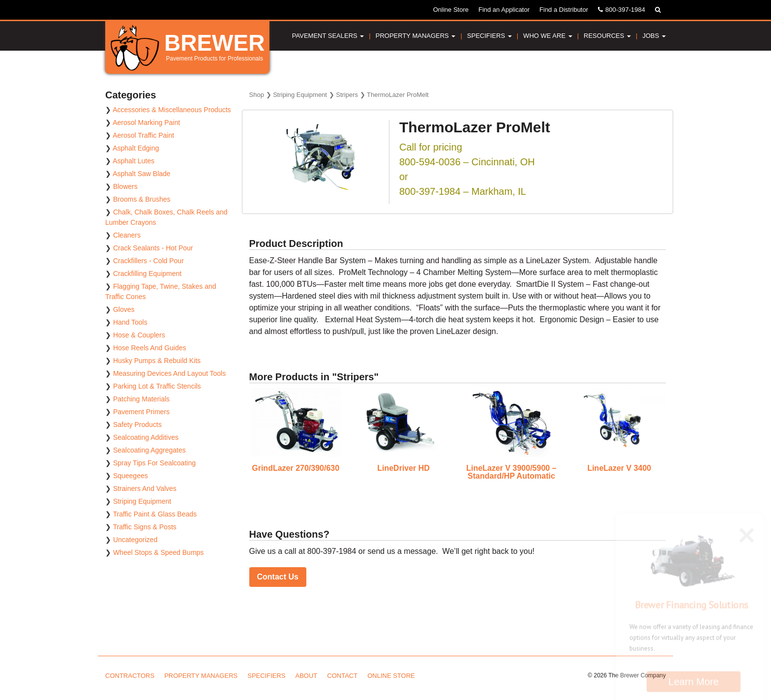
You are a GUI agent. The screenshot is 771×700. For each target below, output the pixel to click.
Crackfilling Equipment (147, 274)
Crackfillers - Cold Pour (148, 261)
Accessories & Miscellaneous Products (172, 110)
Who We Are (548, 36)
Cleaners (127, 235)
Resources (607, 36)
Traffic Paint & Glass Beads (155, 514)
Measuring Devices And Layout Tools (169, 373)
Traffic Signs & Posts (145, 527)
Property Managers (416, 36)
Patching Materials (141, 399)
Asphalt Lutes (133, 161)
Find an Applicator (504, 10)
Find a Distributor (564, 10)
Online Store (451, 10)
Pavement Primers (141, 412)
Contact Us (278, 577)
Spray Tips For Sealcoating (154, 463)
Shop (257, 95)
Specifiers (489, 36)
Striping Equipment (300, 95)
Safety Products (137, 425)
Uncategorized (135, 540)
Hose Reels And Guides (150, 348)
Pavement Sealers (328, 36)
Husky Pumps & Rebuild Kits (157, 361)
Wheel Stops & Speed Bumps (158, 552)
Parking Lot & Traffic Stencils (157, 386)
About (307, 676)
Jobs (654, 36)
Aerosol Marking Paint (146, 122)
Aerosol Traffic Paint (143, 135)
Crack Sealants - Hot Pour (153, 248)
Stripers (347, 95)
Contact (342, 676)
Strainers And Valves (145, 488)
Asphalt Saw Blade (142, 174)
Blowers (125, 186)
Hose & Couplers (139, 335)
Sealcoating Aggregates (149, 450)
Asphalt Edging (136, 148)
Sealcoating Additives (146, 437)
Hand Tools (130, 322)
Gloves (124, 309)
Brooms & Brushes (142, 199)
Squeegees (131, 476)
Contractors (130, 676)
